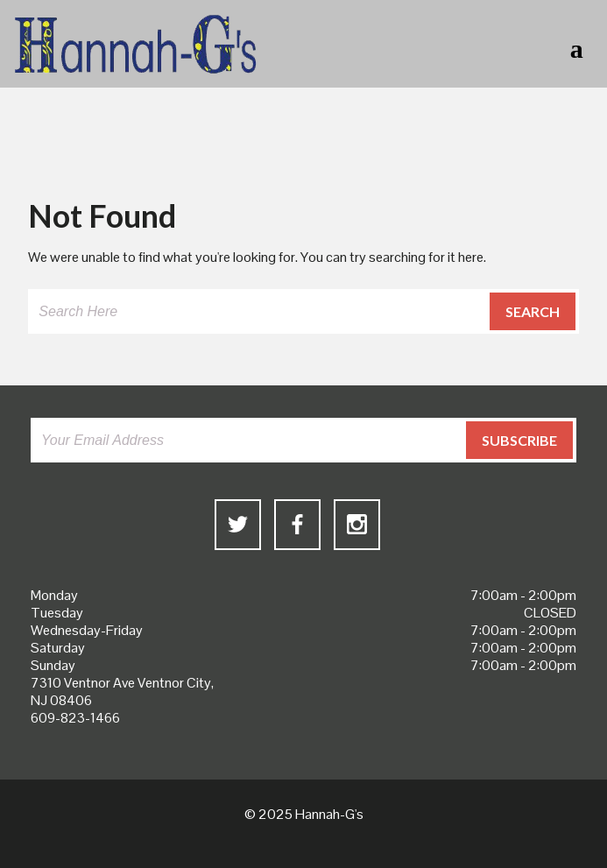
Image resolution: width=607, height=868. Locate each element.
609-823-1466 (75, 718)
